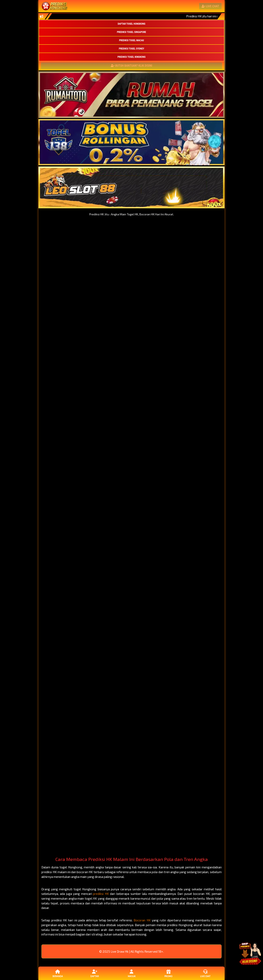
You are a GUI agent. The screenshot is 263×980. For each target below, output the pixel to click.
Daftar (94, 973)
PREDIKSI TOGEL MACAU (131, 40)
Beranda (58, 973)
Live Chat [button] (205, 973)
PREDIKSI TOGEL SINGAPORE (132, 32)
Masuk (131, 973)
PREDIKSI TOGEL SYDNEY (132, 49)
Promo (168, 973)
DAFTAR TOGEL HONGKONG (131, 24)
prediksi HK (101, 894)
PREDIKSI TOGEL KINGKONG (131, 57)
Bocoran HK (142, 920)
